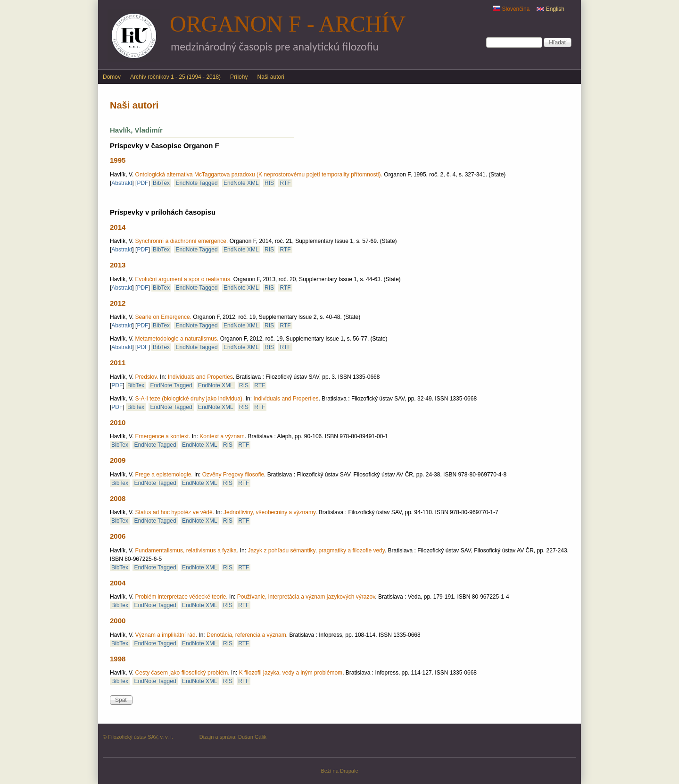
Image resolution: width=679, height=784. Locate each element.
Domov (112, 77)
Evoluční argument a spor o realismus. (184, 279)
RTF (285, 183)
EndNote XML (241, 183)
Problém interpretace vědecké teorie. (182, 597)
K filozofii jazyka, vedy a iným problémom (291, 673)
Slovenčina (511, 9)
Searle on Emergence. (163, 317)
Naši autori (270, 77)
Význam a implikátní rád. (166, 635)
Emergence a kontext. (163, 436)
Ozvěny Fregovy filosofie (233, 475)
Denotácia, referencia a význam (246, 635)
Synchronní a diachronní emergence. (182, 241)
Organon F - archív (288, 24)
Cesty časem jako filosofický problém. (182, 673)
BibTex (161, 183)
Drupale (349, 771)
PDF (142, 183)
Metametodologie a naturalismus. (177, 339)
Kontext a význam (222, 436)
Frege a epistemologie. (164, 475)
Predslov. (147, 377)
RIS (269, 183)
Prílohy (239, 77)
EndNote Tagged (196, 183)
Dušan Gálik (252, 737)
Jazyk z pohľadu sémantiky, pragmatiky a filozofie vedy (316, 550)
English (551, 9)
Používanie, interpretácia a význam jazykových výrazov (306, 597)
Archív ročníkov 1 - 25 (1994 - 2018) (175, 77)
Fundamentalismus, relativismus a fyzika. (187, 550)
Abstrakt (122, 183)
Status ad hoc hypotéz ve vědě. (175, 512)
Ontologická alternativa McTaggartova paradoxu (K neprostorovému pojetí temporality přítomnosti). (259, 175)
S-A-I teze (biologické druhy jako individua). (190, 399)
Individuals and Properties (200, 377)
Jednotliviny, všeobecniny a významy (269, 512)
